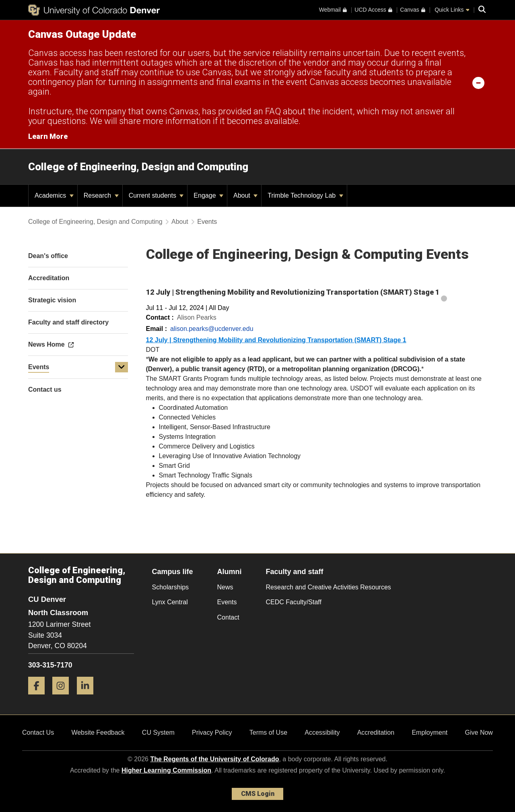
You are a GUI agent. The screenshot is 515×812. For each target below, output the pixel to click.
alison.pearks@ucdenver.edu (212, 329)
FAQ (273, 111)
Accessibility (322, 732)
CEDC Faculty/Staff (294, 602)
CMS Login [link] (258, 794)
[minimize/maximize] (478, 83)
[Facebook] (39, 697)
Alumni (230, 572)
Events (39, 367)
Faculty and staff (295, 572)
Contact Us (38, 732)
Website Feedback (98, 732)
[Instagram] (64, 697)
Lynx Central (170, 602)
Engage (208, 195)
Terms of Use (268, 732)
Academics (54, 195)
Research (101, 195)
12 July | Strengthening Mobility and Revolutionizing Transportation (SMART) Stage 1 (276, 340)
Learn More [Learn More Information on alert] (48, 136)
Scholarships (171, 587)
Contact (228, 617)
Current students (156, 195)
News (225, 587)
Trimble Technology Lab (305, 195)
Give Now (479, 732)
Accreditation (376, 732)
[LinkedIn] (88, 697)
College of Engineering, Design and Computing (138, 167)
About (245, 195)
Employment (430, 732)
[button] (122, 367)
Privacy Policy (212, 732)
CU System (158, 732)
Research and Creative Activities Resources (329, 587)
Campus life (173, 572)
